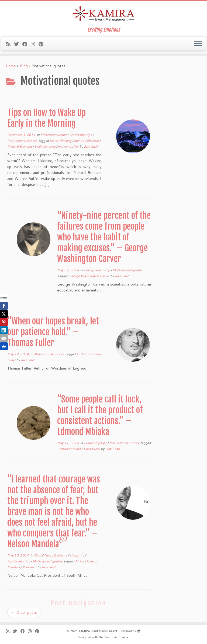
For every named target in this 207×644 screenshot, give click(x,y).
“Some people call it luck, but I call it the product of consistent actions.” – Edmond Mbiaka (100, 415)
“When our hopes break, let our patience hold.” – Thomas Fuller (53, 332)
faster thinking (61, 141)
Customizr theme (116, 637)
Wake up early (45, 147)
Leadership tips (81, 135)
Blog (24, 66)
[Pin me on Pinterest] (43, 44)
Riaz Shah (91, 147)
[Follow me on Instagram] (35, 44)
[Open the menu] (198, 44)
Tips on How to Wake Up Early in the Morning (46, 118)
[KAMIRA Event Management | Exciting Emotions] (103, 14)
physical (93, 141)
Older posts (24, 612)
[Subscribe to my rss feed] (10, 44)
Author (82, 354)
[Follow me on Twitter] (18, 44)
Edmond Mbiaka (69, 449)
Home (11, 66)
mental (80, 141)
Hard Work (92, 449)
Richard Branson (20, 147)
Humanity (77, 555)
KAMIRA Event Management (98, 631)
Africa (80, 561)
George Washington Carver (90, 276)
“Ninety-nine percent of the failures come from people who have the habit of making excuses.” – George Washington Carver (104, 237)
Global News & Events (51, 555)
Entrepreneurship (54, 135)
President (30, 567)
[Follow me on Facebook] (27, 44)
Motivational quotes (23, 141)
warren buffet (69, 147)
